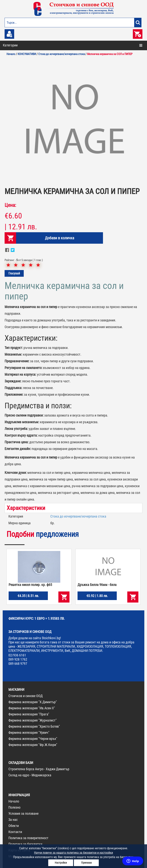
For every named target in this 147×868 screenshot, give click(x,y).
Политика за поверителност (28, 838)
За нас (13, 820)
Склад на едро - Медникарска (30, 775)
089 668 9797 (18, 664)
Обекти (14, 826)
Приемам (86, 863)
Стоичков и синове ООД (26, 696)
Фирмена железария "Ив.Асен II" (32, 708)
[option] (73, 121)
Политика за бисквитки (25, 844)
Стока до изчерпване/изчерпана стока (78, 516)
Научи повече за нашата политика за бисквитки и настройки (73, 853)
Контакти (15, 832)
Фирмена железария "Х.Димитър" (33, 702)
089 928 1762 (18, 659)
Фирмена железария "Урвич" (29, 733)
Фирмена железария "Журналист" (33, 720)
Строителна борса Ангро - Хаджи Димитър (39, 769)
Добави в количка (59, 238)
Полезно (14, 807)
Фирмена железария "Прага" (29, 714)
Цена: (10, 205)
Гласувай (14, 273)
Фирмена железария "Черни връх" (33, 739)
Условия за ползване (23, 813)
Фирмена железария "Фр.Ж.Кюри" (33, 745)
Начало (14, 801)
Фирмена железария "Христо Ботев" (34, 726)
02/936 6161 (17, 655)
